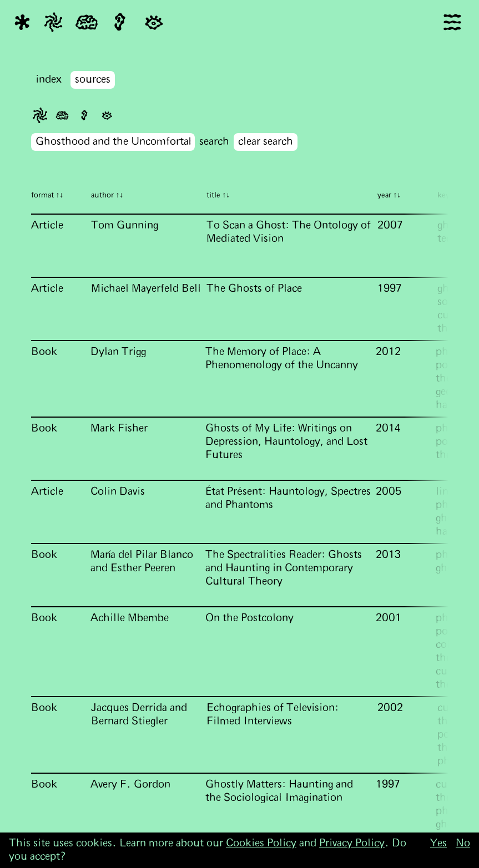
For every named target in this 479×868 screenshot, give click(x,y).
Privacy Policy (352, 843)
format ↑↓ (47, 195)
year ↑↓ (389, 195)
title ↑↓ (218, 195)
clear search (266, 142)
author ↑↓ (107, 195)
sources (93, 80)
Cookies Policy (261, 843)
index (49, 80)
